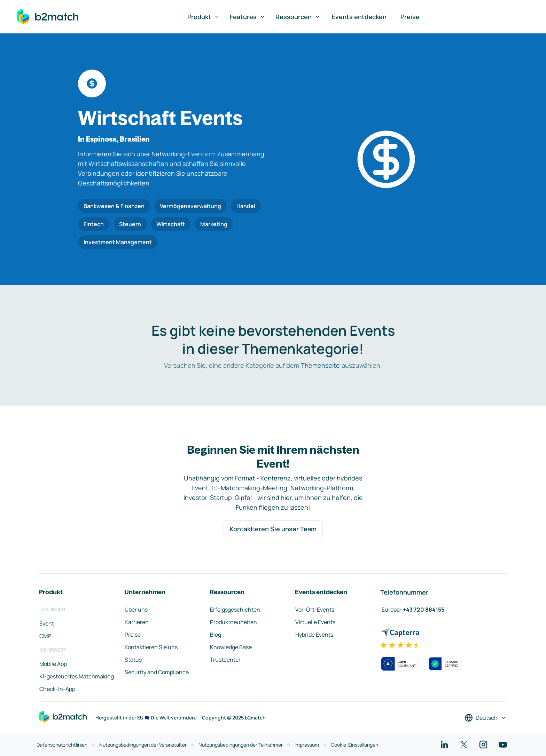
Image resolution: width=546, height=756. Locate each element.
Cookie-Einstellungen (354, 745)
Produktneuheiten (233, 622)
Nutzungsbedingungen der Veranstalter (143, 745)
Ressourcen (298, 17)
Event (47, 623)
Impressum (307, 745)
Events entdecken (359, 17)
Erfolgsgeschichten (235, 610)
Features (248, 17)
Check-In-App (57, 689)
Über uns (136, 610)
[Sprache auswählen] (486, 718)
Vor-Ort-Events (315, 610)
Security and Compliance (157, 672)
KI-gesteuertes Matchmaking (77, 676)
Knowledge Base (231, 647)
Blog (216, 635)
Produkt (204, 17)
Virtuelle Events (315, 622)
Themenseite (320, 365)
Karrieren (137, 622)
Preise (410, 17)
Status (133, 660)
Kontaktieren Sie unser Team (273, 529)
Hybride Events (314, 635)
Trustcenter (225, 660)
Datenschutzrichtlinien (62, 745)
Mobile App (53, 664)
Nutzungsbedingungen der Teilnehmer (241, 745)
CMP (45, 636)
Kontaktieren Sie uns (151, 647)
